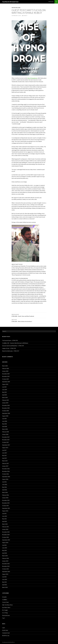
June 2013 (5, 579)
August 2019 (5, 384)
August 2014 (5, 543)
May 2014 (4, 550)
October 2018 (5, 411)
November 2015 (6, 503)
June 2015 (5, 516)
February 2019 (6, 400)
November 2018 (6, 408)
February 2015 (6, 527)
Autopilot (4, 597)
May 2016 (4, 487)
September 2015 (6, 508)
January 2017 (5, 466)
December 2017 (6, 437)
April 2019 (5, 395)
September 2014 (6, 540)
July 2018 (4, 419)
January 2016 (5, 498)
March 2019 (5, 397)
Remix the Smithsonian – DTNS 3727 (11, 351)
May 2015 (4, 519)
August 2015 (5, 511)
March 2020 (5, 366)
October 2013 (5, 569)
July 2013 (4, 577)
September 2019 (6, 382)
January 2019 (5, 403)
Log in (4, 628)
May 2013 (4, 582)
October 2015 (5, 506)
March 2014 (5, 556)
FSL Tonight (5, 610)
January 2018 (5, 434)
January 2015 (5, 529)
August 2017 (5, 448)
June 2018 (5, 421)
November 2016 (6, 471)
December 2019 (6, 374)
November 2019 (6, 376)
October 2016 (5, 474)
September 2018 (6, 413)
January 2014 (5, 561)
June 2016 (5, 485)
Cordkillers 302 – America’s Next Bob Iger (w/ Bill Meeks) (15, 343)
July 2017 (4, 450)
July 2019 (4, 387)
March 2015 (5, 524)
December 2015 (6, 500)
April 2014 (5, 553)
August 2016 (5, 479)
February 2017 (6, 463)
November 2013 (6, 566)
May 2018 (4, 424)
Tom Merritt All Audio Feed (10, 2)
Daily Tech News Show (7, 605)
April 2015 (5, 521)
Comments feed (6, 633)
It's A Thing (5, 613)
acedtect (25, 16)
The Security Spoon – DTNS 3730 (10, 340)
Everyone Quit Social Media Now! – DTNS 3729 (13, 346)
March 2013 (5, 587)
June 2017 (5, 453)
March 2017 (5, 461)
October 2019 (5, 379)
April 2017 (5, 458)
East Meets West (6, 607)
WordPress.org (6, 636)
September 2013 (6, 572)
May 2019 (4, 392)
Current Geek (5, 602)
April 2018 (5, 426)
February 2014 (6, 558)
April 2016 (5, 490)
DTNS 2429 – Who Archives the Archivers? (29, 320)
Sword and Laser (16, 8)
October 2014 (5, 537)
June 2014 (5, 548)
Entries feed (5, 630)
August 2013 (5, 574)
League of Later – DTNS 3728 (9, 348)
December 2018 (6, 405)
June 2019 (5, 390)
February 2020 (6, 368)
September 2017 (6, 445)
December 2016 (6, 469)
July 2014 (4, 545)
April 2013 (5, 585)
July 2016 (4, 482)
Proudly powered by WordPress (8, 642)
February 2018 (6, 432)
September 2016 (6, 477)
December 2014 (6, 532)
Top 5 (4, 618)
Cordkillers (5, 600)
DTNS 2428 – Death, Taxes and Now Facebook (29, 315)
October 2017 (5, 442)
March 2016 (5, 492)
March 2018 (5, 429)
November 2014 (6, 535)
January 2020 (5, 371)
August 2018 (5, 416)
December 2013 (6, 564)
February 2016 (6, 495)
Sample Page (51, 2)
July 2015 (4, 514)
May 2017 (4, 455)
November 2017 (6, 440)
